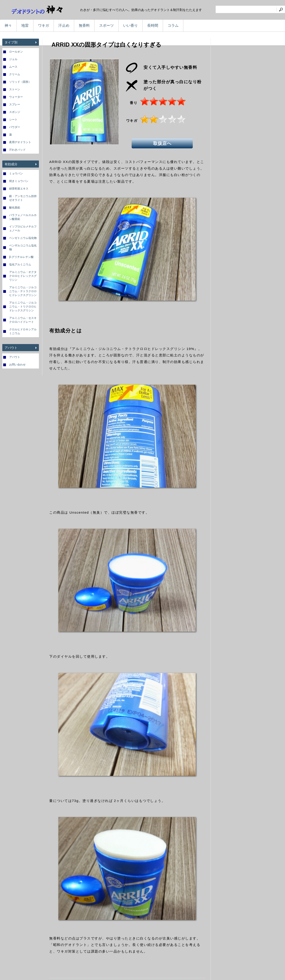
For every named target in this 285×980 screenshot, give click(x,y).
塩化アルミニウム (20, 264)
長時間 (153, 25)
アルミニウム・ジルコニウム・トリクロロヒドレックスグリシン (23, 307)
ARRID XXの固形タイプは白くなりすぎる (106, 45)
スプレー (15, 104)
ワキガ (43, 25)
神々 (8, 25)
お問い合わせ (17, 365)
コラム (173, 25)
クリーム (15, 74)
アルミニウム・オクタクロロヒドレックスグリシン (23, 276)
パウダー (15, 127)
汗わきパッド (17, 150)
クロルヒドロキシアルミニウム (23, 331)
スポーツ (106, 25)
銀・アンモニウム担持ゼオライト (23, 198)
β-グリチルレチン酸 (21, 257)
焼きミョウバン (19, 181)
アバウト (15, 357)
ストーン (15, 89)
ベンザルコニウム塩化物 (23, 247)
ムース (13, 67)
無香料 (84, 25)
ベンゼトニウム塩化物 (23, 238)
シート (13, 120)
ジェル (13, 59)
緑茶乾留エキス (19, 189)
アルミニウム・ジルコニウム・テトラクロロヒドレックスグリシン (23, 291)
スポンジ (15, 112)
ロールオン (16, 52)
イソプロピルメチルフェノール (23, 228)
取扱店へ (163, 143)
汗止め (64, 25)
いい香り (130, 25)
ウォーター (16, 97)
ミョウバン (16, 174)
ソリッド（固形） (20, 82)
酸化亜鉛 (15, 208)
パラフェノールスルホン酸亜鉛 (23, 217)
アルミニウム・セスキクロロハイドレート (23, 320)
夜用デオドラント (20, 142)
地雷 (25, 25)
